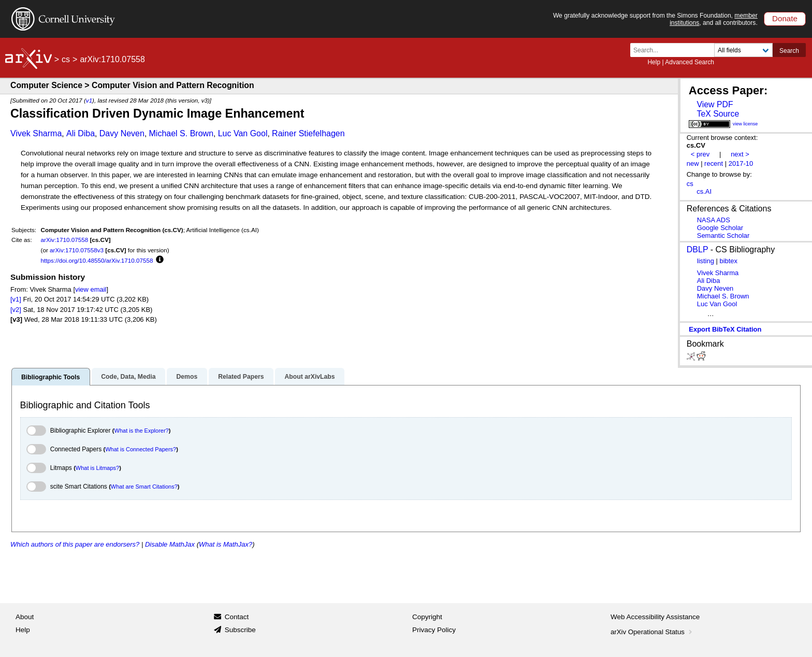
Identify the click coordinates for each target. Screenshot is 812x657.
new (693, 163)
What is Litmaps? (97, 468)
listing (706, 261)
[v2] (16, 310)
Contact (237, 617)
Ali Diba (81, 133)
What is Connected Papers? (141, 449)
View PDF (715, 104)
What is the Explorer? (142, 431)
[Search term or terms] (675, 50)
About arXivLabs (309, 377)
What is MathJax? (226, 544)
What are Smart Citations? (144, 487)
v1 (89, 100)
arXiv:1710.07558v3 (77, 250)
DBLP (698, 249)
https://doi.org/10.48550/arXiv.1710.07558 (97, 260)
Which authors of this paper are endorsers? (75, 544)
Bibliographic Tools (50, 377)
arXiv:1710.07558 (65, 240)
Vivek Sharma (36, 133)
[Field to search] (743, 50)
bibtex (728, 261)
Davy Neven (122, 133)
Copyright (427, 617)
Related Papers (241, 377)
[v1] (16, 299)
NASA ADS (714, 220)
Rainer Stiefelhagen (308, 133)
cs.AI (704, 191)
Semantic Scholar (723, 235)
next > (740, 154)
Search (789, 51)
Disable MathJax (170, 544)
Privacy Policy (434, 630)
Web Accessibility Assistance (655, 617)
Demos (187, 377)
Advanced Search (690, 62)
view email (91, 289)
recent (714, 163)
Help (654, 62)
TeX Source (718, 114)
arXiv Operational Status (652, 632)
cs (66, 59)
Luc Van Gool (243, 133)
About (25, 617)
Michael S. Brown (182, 133)
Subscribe (240, 630)
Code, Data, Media (128, 377)
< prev (700, 154)
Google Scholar (720, 228)
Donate (785, 18)
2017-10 (741, 163)
